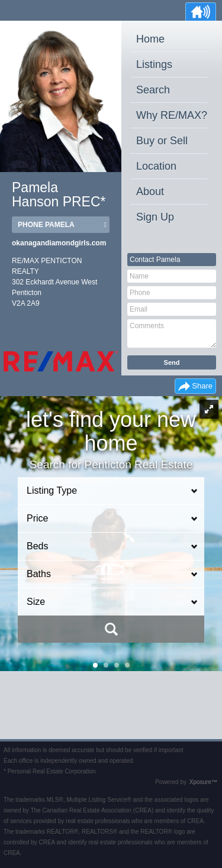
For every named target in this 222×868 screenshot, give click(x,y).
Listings (154, 64)
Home (150, 39)
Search (153, 90)
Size (36, 602)
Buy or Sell (162, 141)
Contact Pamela (155, 260)
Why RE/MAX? (172, 115)
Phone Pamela (46, 225)
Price (37, 518)
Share (202, 386)
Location (156, 166)
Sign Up (155, 217)
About (150, 192)
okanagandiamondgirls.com (59, 243)
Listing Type (52, 490)
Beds (37, 546)
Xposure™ (203, 782)
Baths (39, 574)
